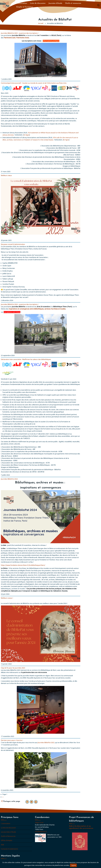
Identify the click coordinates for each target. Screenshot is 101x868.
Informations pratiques (51, 41)
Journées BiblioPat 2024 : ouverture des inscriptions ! (20, 304)
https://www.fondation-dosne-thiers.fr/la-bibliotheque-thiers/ (23, 565)
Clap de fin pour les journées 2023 (13, 668)
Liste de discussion (38, 3)
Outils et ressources (73, 3)
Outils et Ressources (8, 836)
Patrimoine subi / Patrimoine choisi (16, 38)
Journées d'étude (55, 3)
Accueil (41, 23)
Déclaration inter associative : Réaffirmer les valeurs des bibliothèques (26, 359)
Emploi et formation (25, 7)
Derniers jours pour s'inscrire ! (12, 740)
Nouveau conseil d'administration (13, 244)
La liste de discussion (8, 828)
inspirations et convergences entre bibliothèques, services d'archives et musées (37, 309)
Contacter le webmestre (9, 849)
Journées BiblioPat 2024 (9, 479)
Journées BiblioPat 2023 (46, 743)
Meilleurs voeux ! (7, 598)
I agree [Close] (73, 865)
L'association (6, 823)
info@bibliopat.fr (41, 832)
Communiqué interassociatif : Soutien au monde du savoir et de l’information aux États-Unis (34, 83)
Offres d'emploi (7, 840)
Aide (2, 845)
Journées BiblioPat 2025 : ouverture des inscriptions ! (20, 33)
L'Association (22, 3)
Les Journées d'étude (8, 832)
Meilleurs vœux (6, 175)
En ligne (27, 135)
